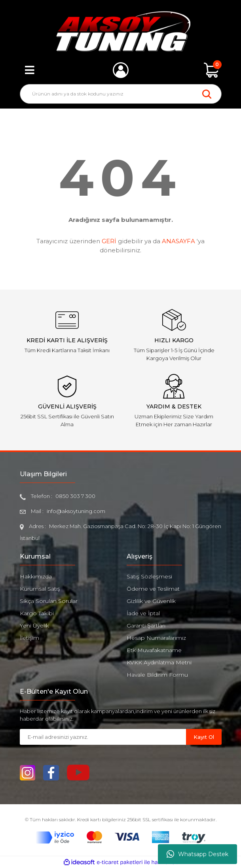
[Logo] (120, 31)
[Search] (121, 94)
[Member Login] (121, 70)
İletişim (29, 638)
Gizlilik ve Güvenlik (151, 601)
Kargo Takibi (37, 613)
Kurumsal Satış (40, 589)
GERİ (109, 241)
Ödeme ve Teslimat (153, 589)
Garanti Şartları (146, 626)
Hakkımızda (36, 576)
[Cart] (212, 70)
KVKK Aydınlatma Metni (159, 662)
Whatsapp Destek (197, 854)
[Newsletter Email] (103, 737)
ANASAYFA (178, 241)
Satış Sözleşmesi (149, 576)
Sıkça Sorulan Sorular (49, 601)
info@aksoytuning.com (76, 511)
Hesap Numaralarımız (156, 638)
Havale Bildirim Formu (157, 675)
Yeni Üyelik (34, 626)
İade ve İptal (143, 613)
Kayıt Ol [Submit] (204, 737)
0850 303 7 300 (75, 496)
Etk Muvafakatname (154, 650)
